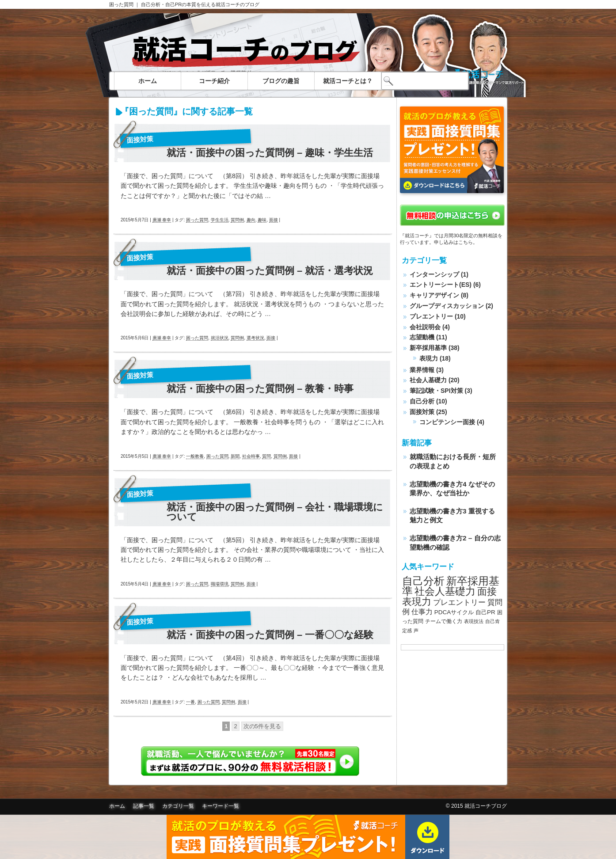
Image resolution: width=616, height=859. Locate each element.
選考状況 (255, 338)
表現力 (429, 358)
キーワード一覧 (221, 806)
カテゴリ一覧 (178, 806)
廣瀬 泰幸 (162, 220)
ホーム (148, 81)
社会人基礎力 (428, 380)
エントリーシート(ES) (441, 285)
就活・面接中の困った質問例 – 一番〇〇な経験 (270, 635)
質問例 (237, 220)
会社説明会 (425, 327)
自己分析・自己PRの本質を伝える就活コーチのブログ (200, 4)
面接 (274, 220)
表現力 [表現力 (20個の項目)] (417, 602)
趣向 (251, 220)
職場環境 (220, 584)
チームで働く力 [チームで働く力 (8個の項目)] (444, 621)
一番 (190, 702)
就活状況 (220, 338)
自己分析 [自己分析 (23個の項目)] (423, 581)
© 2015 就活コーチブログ (476, 806)
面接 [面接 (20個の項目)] (487, 591)
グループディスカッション (447, 306)
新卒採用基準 (428, 348)
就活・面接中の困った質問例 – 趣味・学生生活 (270, 153)
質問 (266, 456)
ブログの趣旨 (281, 81)
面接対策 (140, 139)
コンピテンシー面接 (447, 422)
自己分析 (422, 401)
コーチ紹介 (214, 81)
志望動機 (422, 337)
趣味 (262, 220)
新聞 (235, 456)
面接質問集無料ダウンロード (308, 837)
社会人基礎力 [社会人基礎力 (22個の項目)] (445, 591)
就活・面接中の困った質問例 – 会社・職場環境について (275, 512)
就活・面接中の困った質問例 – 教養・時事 (260, 389)
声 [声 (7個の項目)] (416, 631)
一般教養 (195, 456)
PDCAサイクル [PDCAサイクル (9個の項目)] (454, 612)
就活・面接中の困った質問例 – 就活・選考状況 (270, 271)
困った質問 (121, 4)
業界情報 (422, 370)
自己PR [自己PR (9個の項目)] (485, 612)
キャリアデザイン (434, 295)
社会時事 (251, 456)
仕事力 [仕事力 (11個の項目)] (422, 612)
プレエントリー (431, 316)
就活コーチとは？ (348, 81)
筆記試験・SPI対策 (436, 391)
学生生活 (220, 220)
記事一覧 (144, 806)
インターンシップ (434, 274)
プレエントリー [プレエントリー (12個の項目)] (459, 602)
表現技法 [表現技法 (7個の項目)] (474, 621)
